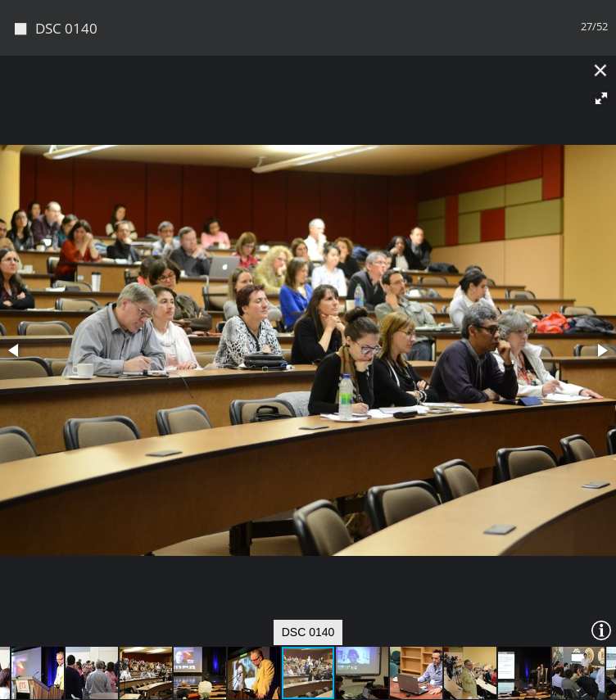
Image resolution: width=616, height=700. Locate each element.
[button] (601, 98)
